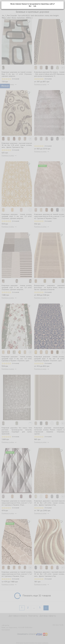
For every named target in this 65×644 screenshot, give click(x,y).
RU (30, 6)
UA (35, 6)
